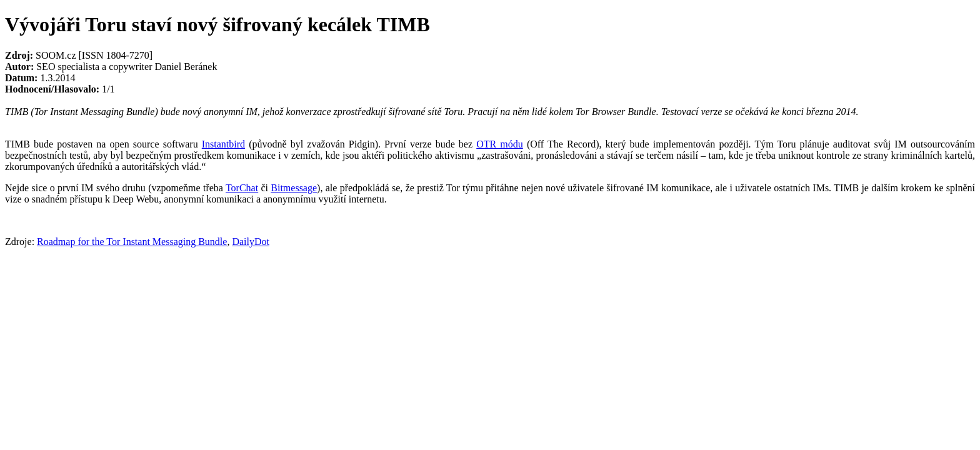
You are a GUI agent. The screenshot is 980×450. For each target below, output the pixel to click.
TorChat (242, 188)
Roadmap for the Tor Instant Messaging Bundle (132, 242)
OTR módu (500, 144)
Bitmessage (294, 188)
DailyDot (251, 242)
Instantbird (223, 144)
